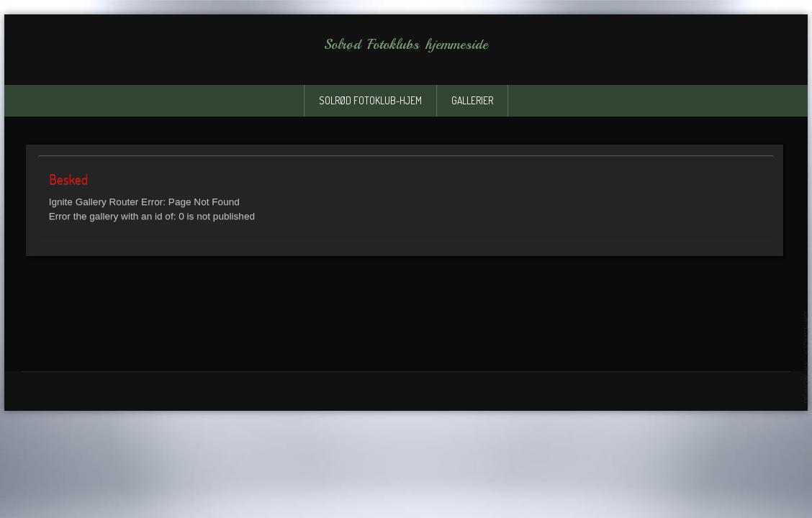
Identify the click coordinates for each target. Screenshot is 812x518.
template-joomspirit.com (807, 357)
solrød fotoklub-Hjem (370, 100)
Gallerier (472, 100)
